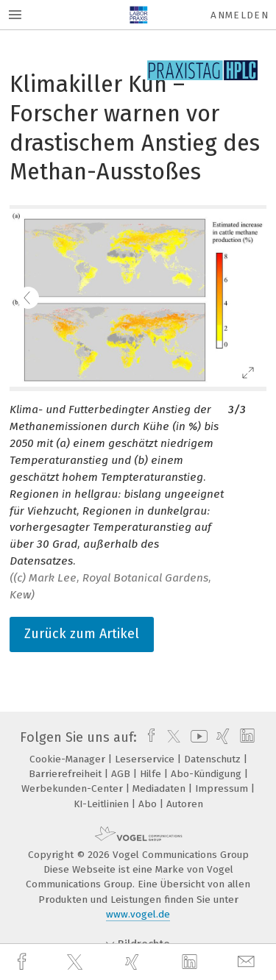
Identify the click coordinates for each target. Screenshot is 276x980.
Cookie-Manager (69, 759)
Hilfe (152, 774)
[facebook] (24, 962)
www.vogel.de (138, 914)
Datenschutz (214, 759)
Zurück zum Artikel (82, 634)
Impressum (223, 788)
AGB (122, 774)
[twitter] (77, 962)
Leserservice (146, 759)
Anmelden (240, 15)
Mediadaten (160, 788)
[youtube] (197, 737)
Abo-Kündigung (208, 774)
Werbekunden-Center (74, 788)
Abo (149, 804)
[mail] (248, 962)
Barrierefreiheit (67, 774)
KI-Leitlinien (103, 804)
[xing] (134, 962)
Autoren (185, 804)
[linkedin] (191, 962)
